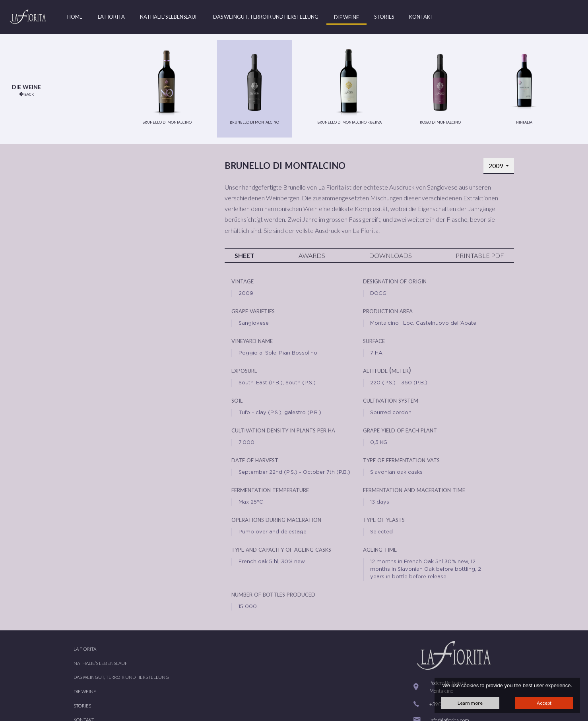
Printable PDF (480, 255)
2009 (496, 166)
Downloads (390, 255)
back (26, 94)
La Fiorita (111, 17)
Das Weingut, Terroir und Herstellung (266, 17)
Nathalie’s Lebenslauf (169, 17)
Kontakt (421, 17)
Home (75, 17)
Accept (544, 703)
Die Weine (346, 17)
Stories (384, 17)
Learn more (470, 703)
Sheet (245, 255)
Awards (312, 255)
